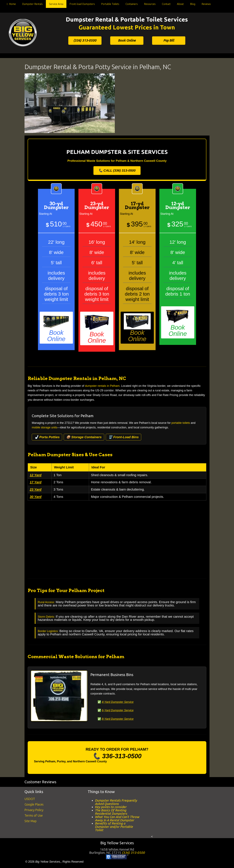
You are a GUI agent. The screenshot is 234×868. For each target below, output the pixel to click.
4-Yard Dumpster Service (118, 702)
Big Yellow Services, (48, 862)
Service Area (56, 4)
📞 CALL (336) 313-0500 (117, 170)
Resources (150, 4)
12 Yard (36, 475)
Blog (193, 4)
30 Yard (36, 497)
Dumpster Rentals (32, 4)
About (180, 4)
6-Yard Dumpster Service (118, 710)
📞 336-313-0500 (117, 756)
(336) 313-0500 (85, 40)
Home (11, 5)
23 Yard (36, 489)
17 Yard (36, 482)
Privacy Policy (34, 810)
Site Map (31, 821)
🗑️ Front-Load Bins (123, 437)
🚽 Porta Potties (47, 437)
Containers (132, 4)
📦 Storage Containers (84, 437)
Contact (166, 4)
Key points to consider (111, 807)
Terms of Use (34, 815)
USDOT (30, 799)
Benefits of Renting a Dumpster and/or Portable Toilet (114, 827)
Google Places (34, 804)
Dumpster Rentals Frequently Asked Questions (116, 802)
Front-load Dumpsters (82, 4)
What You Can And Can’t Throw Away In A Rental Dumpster (117, 819)
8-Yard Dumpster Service (118, 719)
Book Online (127, 40)
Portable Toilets (110, 4)
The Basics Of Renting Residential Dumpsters (111, 812)
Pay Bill (169, 40)
